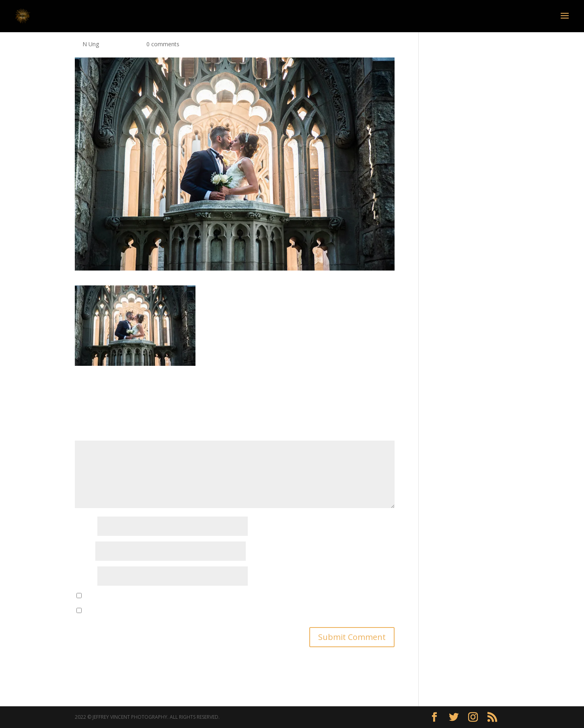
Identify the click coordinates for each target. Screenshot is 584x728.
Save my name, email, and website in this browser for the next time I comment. (188, 596)
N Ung (91, 44)
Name (85, 527)
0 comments (163, 44)
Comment (90, 436)
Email (84, 552)
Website (85, 577)
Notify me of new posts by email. (128, 611)
